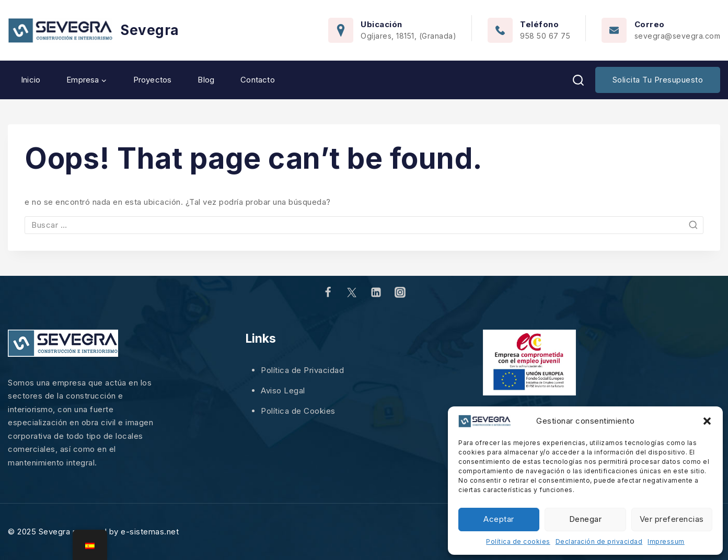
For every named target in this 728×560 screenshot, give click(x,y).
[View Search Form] (578, 80)
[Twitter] (352, 293)
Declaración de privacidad (599, 541)
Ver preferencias (672, 519)
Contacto (258, 80)
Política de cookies (518, 541)
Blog (206, 80)
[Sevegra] (94, 31)
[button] (707, 421)
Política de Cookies (298, 411)
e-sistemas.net (150, 532)
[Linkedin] (376, 293)
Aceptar (499, 519)
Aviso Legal (283, 390)
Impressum (666, 541)
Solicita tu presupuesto (658, 80)
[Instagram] (400, 293)
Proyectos (153, 80)
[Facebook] (328, 293)
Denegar (586, 519)
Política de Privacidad (302, 370)
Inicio (31, 80)
